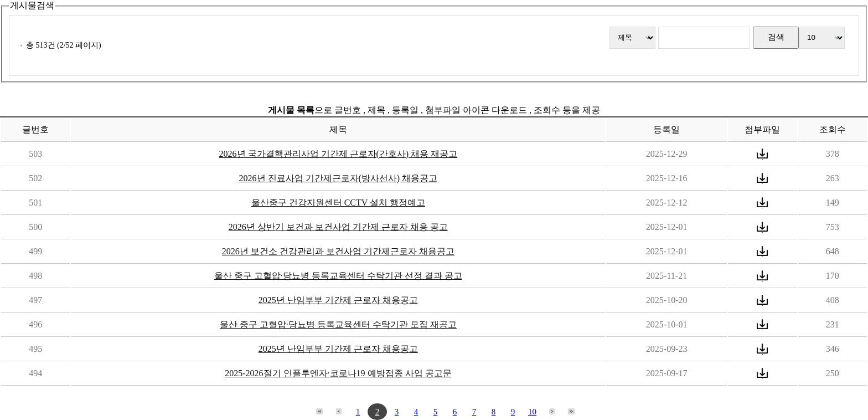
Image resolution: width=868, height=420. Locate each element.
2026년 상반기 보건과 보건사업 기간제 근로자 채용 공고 (338, 227)
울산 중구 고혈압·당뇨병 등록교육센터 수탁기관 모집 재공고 (338, 324)
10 (532, 412)
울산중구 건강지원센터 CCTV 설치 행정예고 (338, 203)
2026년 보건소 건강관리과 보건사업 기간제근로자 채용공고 (338, 251)
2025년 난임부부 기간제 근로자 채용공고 (338, 300)
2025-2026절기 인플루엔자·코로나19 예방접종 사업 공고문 (338, 373)
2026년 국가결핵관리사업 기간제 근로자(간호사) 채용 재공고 (339, 154)
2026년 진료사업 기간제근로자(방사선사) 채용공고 (339, 178)
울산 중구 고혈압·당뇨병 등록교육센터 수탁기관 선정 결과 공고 (338, 276)
